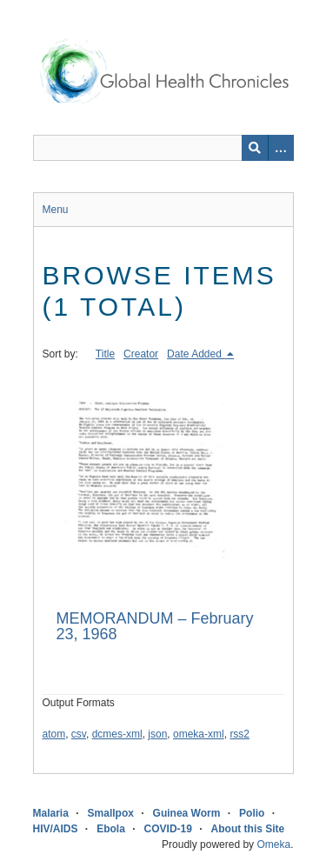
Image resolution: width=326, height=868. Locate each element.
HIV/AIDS (56, 829)
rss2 (240, 734)
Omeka (273, 845)
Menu (56, 210)
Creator (141, 354)
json (157, 734)
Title (105, 354)
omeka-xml (199, 734)
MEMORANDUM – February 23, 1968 (155, 626)
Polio (252, 813)
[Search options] (281, 148)
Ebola (111, 829)
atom (54, 734)
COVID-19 (168, 829)
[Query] (163, 148)
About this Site (248, 829)
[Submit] (255, 148)
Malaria (51, 813)
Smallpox (111, 813)
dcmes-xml (117, 734)
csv (79, 734)
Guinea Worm (187, 813)
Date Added (196, 354)
